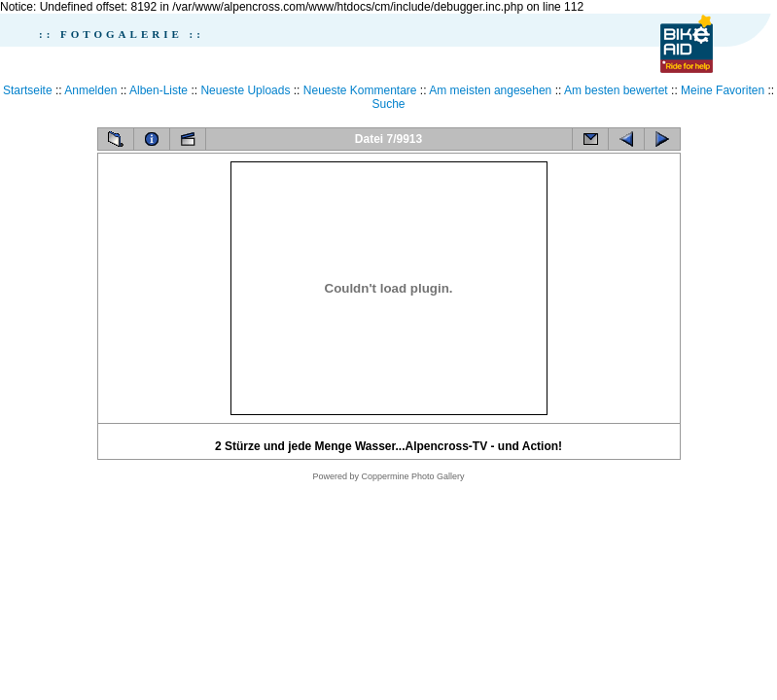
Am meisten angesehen (490, 90)
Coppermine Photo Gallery (412, 476)
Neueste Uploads (245, 90)
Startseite (28, 90)
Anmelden (90, 90)
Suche (388, 104)
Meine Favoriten (723, 90)
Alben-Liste (159, 90)
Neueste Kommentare (360, 90)
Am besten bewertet (616, 90)
